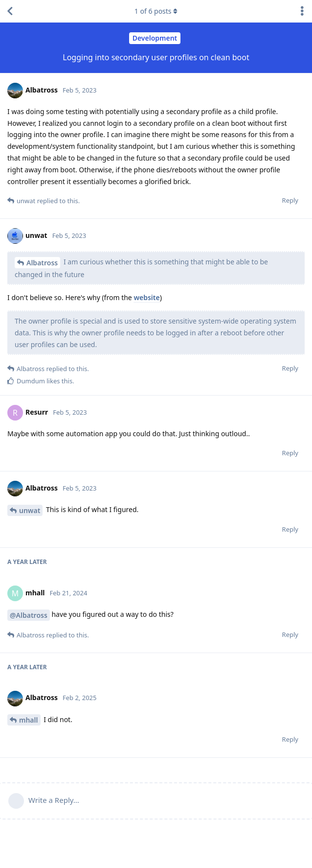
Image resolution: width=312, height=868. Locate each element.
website (146, 297)
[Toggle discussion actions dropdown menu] (302, 11)
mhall (29, 720)
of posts (156, 11)
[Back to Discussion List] (10, 11)
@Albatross (29, 615)
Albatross (42, 263)
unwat (30, 510)
